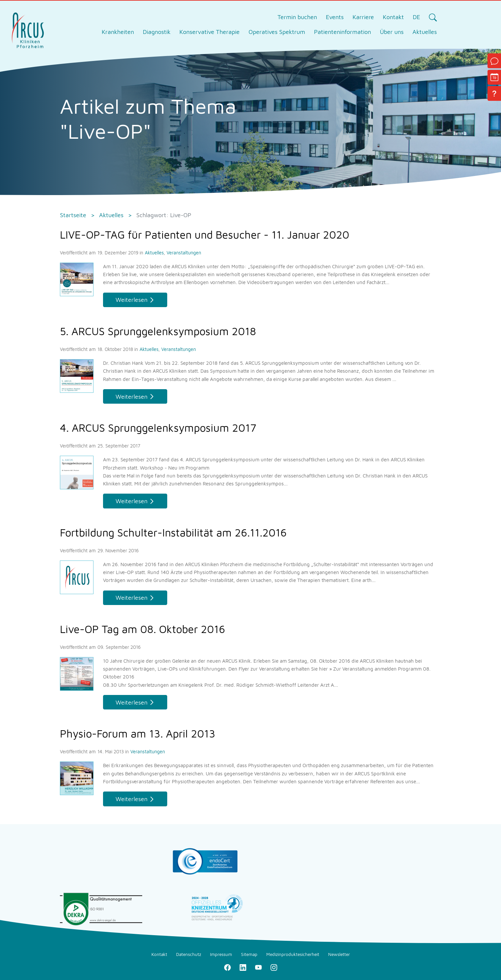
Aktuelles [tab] (425, 32)
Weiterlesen (132, 300)
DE (416, 17)
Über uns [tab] (392, 32)
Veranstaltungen (184, 253)
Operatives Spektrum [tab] (277, 32)
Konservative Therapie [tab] (210, 32)
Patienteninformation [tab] (343, 32)
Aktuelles (155, 253)
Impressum (221, 954)
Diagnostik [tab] (157, 32)
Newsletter (339, 954)
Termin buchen (297, 17)
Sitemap (249, 954)
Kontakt (393, 17)
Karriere (363, 17)
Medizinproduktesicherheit (293, 954)
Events (335, 17)
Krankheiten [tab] (118, 32)
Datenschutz (189, 954)
